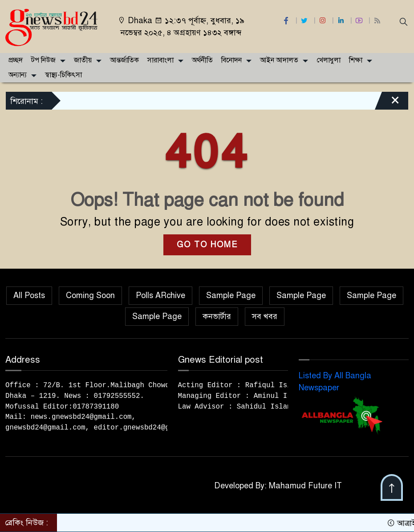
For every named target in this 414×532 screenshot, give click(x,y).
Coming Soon (90, 295)
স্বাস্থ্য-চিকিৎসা (63, 75)
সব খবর (265, 316)
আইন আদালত (279, 60)
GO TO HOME (207, 245)
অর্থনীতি (202, 60)
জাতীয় (83, 60)
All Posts (29, 295)
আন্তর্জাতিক (124, 60)
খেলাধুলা (329, 60)
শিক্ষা (356, 60)
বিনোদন (231, 60)
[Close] (387, 103)
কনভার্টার (217, 316)
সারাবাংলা (160, 60)
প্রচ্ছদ (16, 60)
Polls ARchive (160, 295)
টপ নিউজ (43, 60)
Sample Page (231, 295)
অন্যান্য (18, 75)
